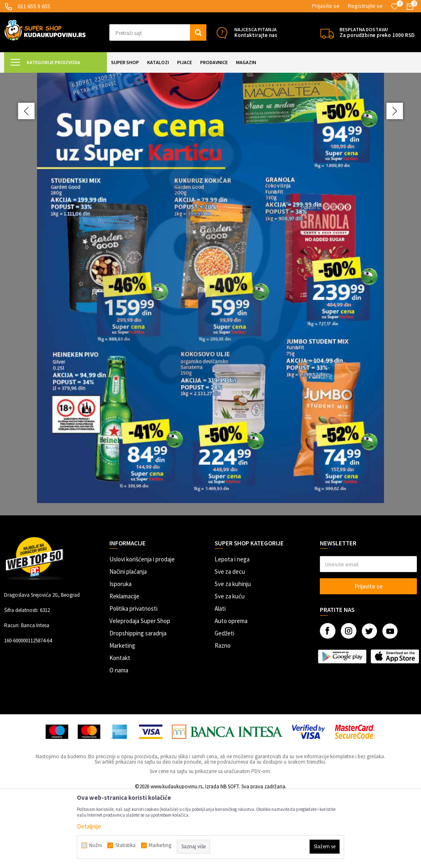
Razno (223, 718)
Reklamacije (124, 669)
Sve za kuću (230, 669)
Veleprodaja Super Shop (140, 694)
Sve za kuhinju (233, 657)
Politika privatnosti (133, 681)
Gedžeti (224, 706)
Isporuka (120, 657)
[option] (210, 330)
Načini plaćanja (128, 644)
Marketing (122, 718)
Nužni (96, 845)
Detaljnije (89, 826)
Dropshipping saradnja (138, 706)
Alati (220, 681)
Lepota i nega (232, 632)
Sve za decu (230, 644)
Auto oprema (231, 694)
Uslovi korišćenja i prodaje (142, 632)
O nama (119, 743)
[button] (158, 32)
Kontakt (120, 731)
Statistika (125, 845)
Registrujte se (365, 6)
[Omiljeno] (395, 7)
